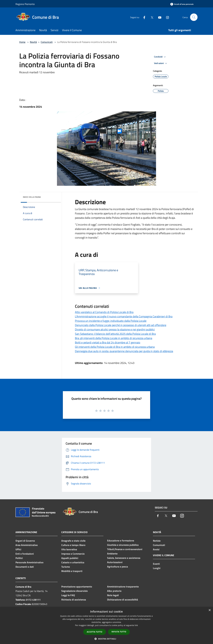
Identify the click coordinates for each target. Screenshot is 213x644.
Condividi (160, 57)
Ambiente (112, 554)
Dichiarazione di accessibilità (123, 600)
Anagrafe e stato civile (73, 541)
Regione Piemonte (25, 4)
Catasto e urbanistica (73, 562)
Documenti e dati (25, 567)
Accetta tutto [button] (95, 632)
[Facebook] (143, 17)
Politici (19, 558)
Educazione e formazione (121, 541)
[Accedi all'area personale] (182, 4)
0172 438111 (33, 600)
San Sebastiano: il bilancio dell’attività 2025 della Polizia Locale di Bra (115, 334)
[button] (106, 639)
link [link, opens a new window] (136, 625)
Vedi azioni (161, 63)
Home (22, 42)
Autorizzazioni (115, 562)
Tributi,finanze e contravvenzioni (125, 549)
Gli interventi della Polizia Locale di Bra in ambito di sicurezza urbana (115, 347)
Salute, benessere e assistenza (124, 558)
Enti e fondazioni (25, 554)
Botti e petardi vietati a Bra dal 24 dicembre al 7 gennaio (108, 342)
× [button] (210, 610)
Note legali (113, 595)
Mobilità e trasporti (72, 571)
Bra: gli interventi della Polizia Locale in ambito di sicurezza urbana (114, 338)
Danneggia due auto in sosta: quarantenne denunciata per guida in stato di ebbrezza (124, 351)
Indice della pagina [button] (32, 197)
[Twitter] (151, 17)
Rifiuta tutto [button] (119, 632)
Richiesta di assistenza (74, 600)
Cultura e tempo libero (73, 545)
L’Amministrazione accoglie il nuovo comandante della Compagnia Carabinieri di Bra (124, 316)
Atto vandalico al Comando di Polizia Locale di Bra (104, 312)
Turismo (66, 567)
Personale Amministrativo (29, 562)
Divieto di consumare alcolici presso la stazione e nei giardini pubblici (115, 329)
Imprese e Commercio (73, 554)
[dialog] (106, 625)
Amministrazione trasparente (123, 587)
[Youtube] (159, 17)
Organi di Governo (25, 541)
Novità (33, 42)
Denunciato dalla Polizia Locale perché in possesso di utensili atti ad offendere (121, 325)
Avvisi (156, 549)
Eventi (156, 564)
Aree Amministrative (27, 545)
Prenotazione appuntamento (77, 587)
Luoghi (157, 568)
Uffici (18, 549)
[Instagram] (166, 17)
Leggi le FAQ (68, 595)
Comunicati (47, 42)
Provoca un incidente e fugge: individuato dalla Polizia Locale (111, 321)
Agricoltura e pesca (117, 567)
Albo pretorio (114, 591)
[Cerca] (194, 17)
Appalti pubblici (70, 558)
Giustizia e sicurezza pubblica (123, 545)
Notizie (157, 541)
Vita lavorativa (69, 549)
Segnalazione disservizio (75, 591)
